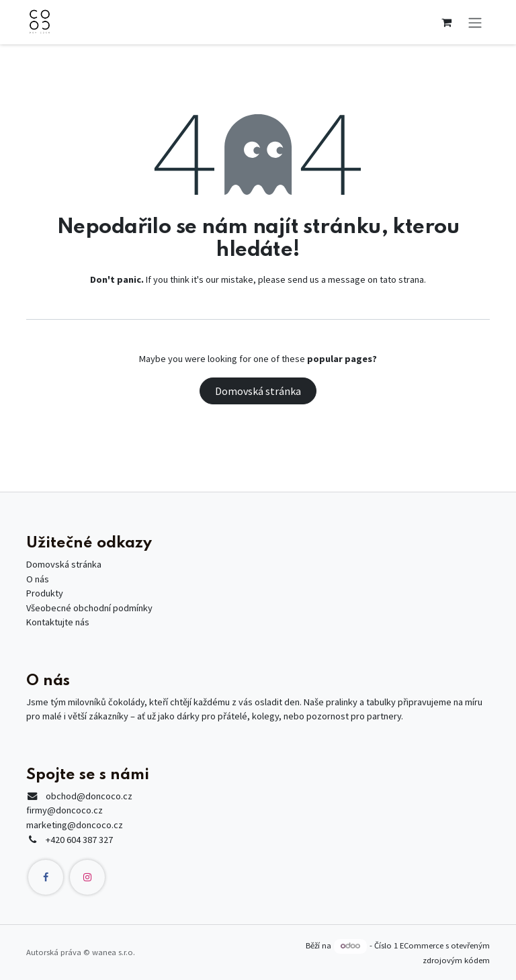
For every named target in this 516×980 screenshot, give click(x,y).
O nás (38, 579)
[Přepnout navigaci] (475, 22)
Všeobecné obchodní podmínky (89, 608)
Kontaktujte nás (58, 622)
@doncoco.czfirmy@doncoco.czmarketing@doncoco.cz (79, 810)
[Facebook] (46, 877)
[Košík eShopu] (446, 22)
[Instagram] (87, 877)
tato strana (402, 279)
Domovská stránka (258, 391)
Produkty (45, 593)
